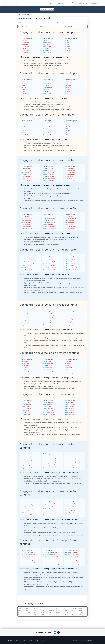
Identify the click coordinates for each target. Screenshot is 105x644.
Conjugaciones (26, 14)
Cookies (25, 641)
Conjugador (95, 3)
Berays (52, 3)
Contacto (30, 641)
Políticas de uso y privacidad (15, 641)
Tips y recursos (83, 3)
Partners (42, 641)
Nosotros (36, 641)
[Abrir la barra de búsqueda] (103, 3)
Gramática (72, 3)
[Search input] (46, 9)
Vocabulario (62, 3)
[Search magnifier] (53, 9)
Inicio (19, 14)
